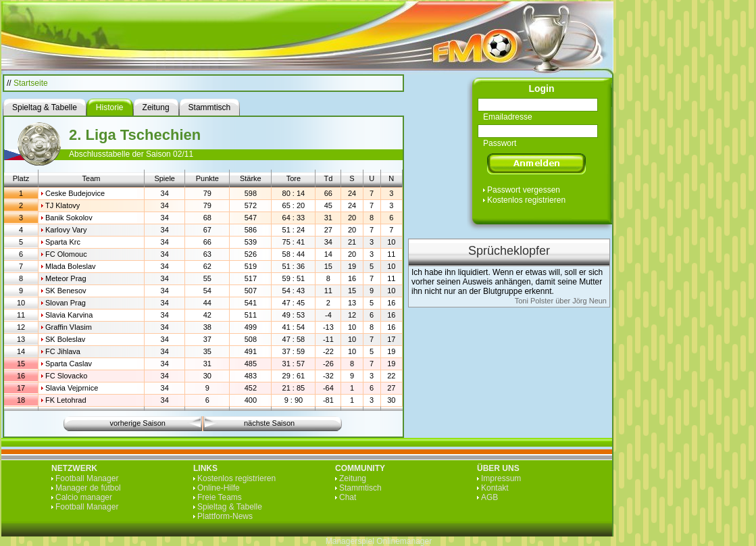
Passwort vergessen (524, 190)
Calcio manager (84, 497)
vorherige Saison (137, 423)
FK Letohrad (66, 400)
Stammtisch (360, 488)
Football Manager (87, 478)
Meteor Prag (66, 278)
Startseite (31, 83)
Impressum (501, 478)
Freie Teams (220, 497)
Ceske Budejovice (75, 193)
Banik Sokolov (69, 218)
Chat (348, 497)
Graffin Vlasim (69, 327)
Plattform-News (225, 516)
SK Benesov (66, 291)
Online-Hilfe (219, 488)
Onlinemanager (404, 541)
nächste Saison (269, 423)
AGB (489, 497)
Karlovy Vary (66, 230)
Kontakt (495, 488)
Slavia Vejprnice (72, 388)
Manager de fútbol (88, 488)
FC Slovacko (66, 376)
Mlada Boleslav (71, 266)
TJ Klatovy (62, 205)
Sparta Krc (63, 242)
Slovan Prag (66, 303)
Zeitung (353, 478)
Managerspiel (350, 541)
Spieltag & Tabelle (230, 507)
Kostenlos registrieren (526, 200)
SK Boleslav (65, 339)
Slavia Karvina (69, 315)
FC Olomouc (66, 254)
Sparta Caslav (69, 364)
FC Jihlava (63, 351)
